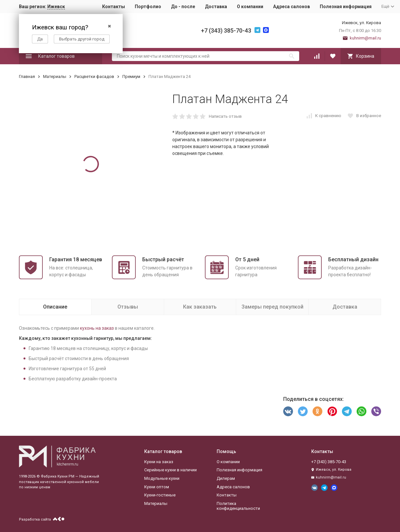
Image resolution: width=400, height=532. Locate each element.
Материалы (55, 76)
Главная (27, 76)
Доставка (216, 7)
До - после (183, 7)
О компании (250, 7)
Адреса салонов (292, 7)
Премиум (131, 76)
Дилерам (226, 478)
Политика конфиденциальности (238, 506)
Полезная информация (346, 7)
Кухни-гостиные (160, 495)
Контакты (114, 7)
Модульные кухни (162, 478)
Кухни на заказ (159, 462)
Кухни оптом (157, 487)
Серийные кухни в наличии (170, 470)
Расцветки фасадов (94, 76)
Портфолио (148, 7)
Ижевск (56, 7)
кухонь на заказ (97, 328)
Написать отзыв (225, 116)
